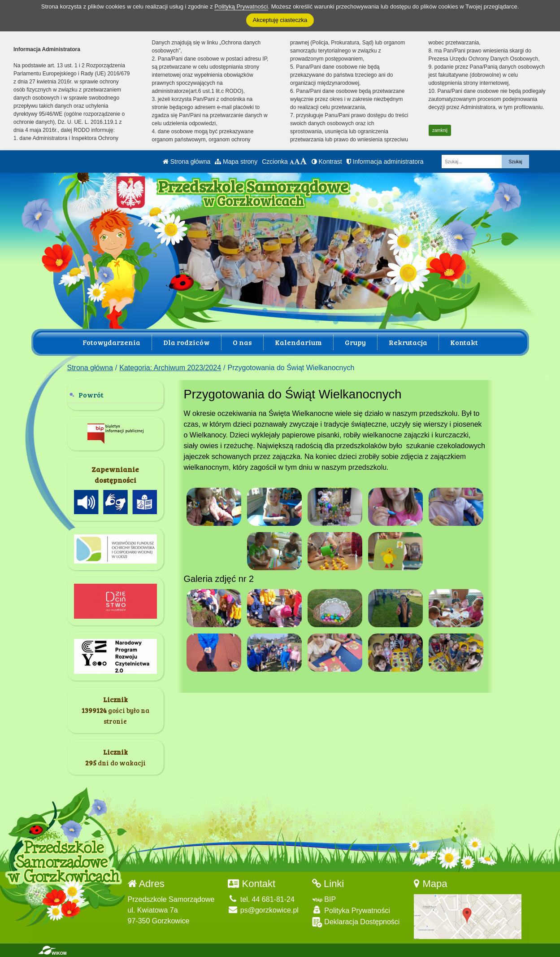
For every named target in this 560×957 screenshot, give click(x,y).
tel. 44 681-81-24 (261, 899)
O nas (242, 342)
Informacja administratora (385, 162)
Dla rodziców (187, 342)
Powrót (91, 395)
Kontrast (327, 162)
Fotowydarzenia (111, 342)
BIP (324, 899)
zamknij (440, 130)
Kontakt (464, 342)
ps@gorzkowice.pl (263, 910)
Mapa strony (236, 162)
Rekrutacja (408, 342)
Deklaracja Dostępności (356, 922)
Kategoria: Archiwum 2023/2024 (170, 368)
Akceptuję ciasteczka (280, 20)
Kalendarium (298, 342)
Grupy (355, 342)
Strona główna (187, 162)
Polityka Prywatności (351, 910)
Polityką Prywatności (241, 7)
